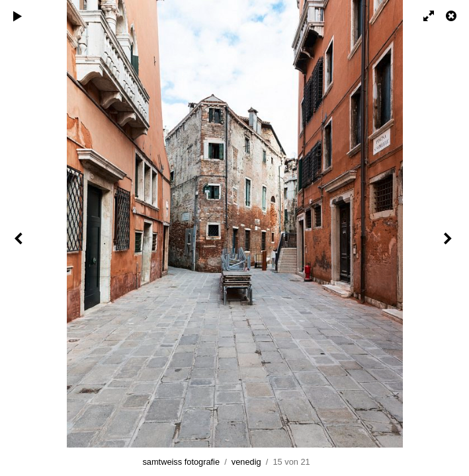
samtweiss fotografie (181, 462)
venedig (246, 462)
